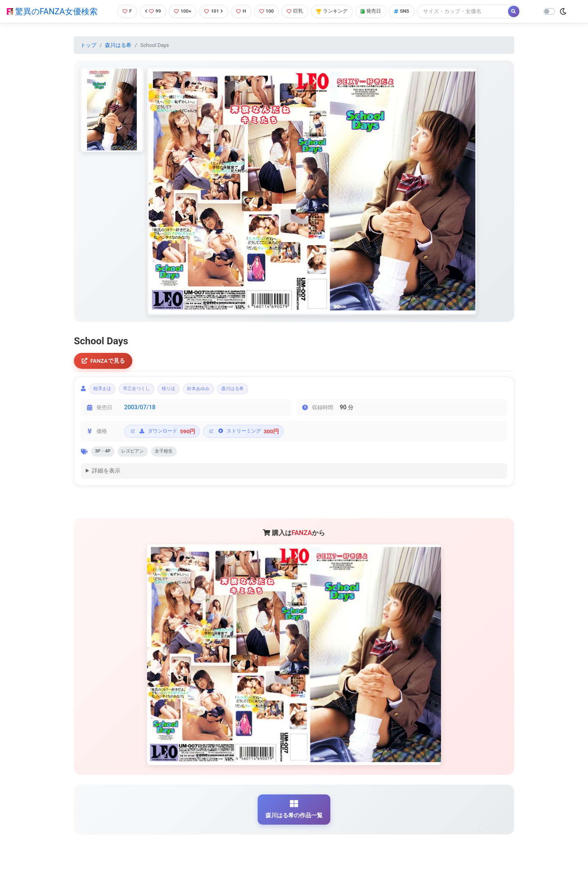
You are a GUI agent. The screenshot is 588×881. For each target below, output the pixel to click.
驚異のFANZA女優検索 (52, 11)
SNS (410, 11)
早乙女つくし (145, 391)
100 (268, 11)
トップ (88, 45)
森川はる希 (118, 45)
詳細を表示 (106, 475)
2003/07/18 (140, 410)
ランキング (336, 11)
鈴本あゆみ (218, 391)
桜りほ (183, 391)
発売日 (377, 11)
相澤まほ (105, 391)
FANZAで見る (104, 361)
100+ (181, 11)
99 (150, 11)
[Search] (472, 11)
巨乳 (297, 11)
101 (213, 11)
